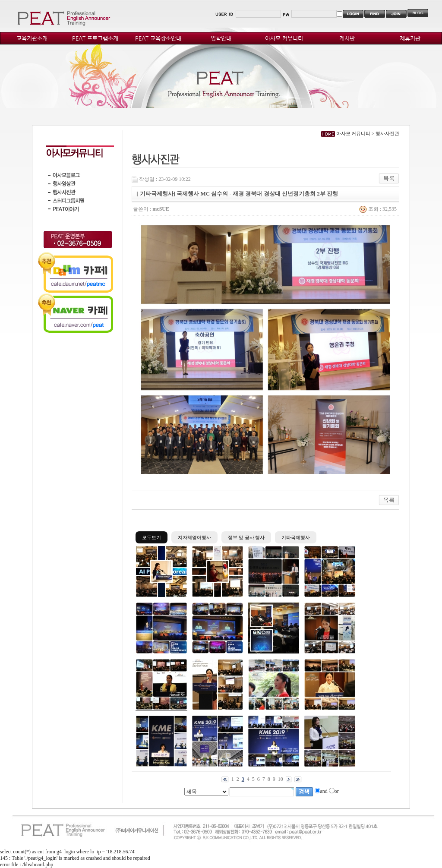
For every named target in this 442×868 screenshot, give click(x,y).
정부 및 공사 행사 (246, 537)
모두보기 (152, 537)
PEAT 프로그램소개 (95, 38)
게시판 (347, 38)
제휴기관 (410, 38)
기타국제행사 (296, 537)
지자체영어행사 (194, 537)
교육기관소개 (32, 38)
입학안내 (221, 38)
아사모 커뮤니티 (284, 38)
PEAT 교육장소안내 (158, 38)
